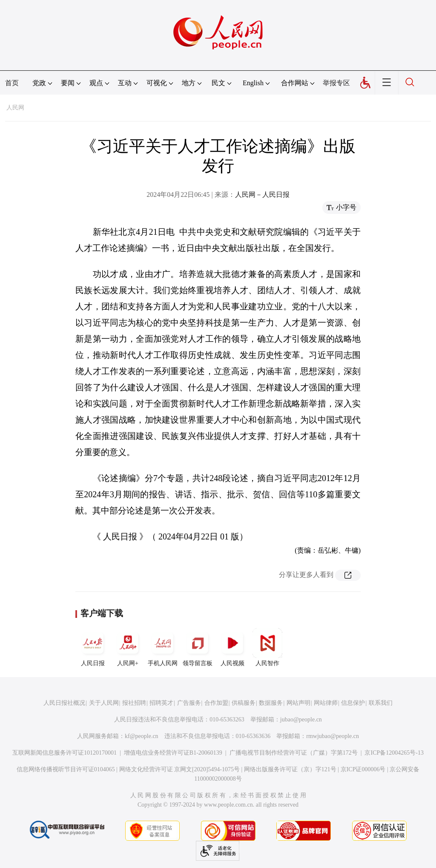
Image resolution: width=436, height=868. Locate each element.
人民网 (15, 108)
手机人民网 (163, 647)
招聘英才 (161, 703)
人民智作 (267, 647)
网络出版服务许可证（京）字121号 (290, 769)
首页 (12, 83)
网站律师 (326, 703)
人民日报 (93, 647)
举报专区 (336, 83)
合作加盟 (216, 703)
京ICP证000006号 (363, 769)
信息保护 (353, 703)
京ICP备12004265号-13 (394, 753)
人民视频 (232, 647)
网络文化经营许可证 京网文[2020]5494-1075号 (180, 769)
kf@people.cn (142, 736)
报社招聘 (134, 703)
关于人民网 (104, 703)
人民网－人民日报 (262, 195)
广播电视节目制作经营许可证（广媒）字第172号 (294, 753)
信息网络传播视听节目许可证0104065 (66, 769)
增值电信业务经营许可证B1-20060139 (173, 753)
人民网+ (128, 647)
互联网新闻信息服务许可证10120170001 (65, 753)
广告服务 (189, 703)
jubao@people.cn (301, 719)
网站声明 (298, 703)
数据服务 (271, 703)
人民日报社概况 (64, 703)
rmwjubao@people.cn (333, 736)
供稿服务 (244, 703)
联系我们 (381, 703)
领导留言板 (198, 647)
